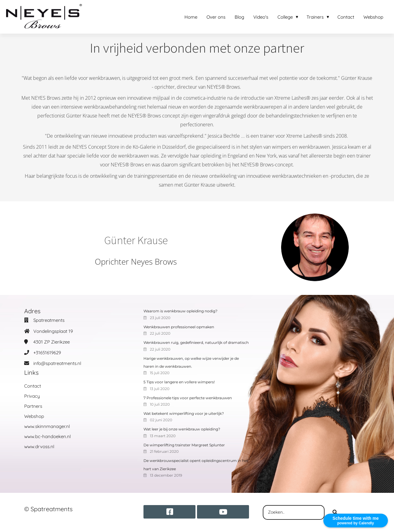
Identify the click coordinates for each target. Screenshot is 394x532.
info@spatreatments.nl (57, 363)
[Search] (335, 512)
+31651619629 (47, 353)
